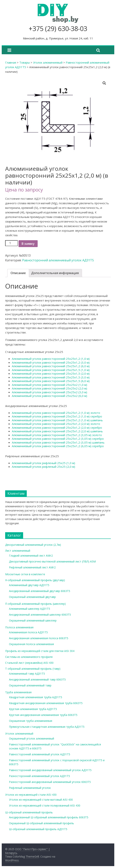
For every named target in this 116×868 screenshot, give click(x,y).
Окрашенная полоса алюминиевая (31, 644)
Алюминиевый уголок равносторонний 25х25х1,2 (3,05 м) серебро (58, 439)
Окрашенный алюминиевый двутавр (32, 597)
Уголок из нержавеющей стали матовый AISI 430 (41, 800)
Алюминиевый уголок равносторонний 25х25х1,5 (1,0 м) (51, 370)
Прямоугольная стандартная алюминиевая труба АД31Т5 (47, 727)
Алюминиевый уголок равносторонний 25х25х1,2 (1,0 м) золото (56, 413)
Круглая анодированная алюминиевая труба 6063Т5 (43, 715)
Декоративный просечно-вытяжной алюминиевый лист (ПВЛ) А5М (52, 561)
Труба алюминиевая (18, 692)
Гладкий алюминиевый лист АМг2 (31, 556)
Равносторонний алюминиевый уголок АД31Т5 (58, 260)
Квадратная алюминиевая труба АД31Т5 (36, 697)
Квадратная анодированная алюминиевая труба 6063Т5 (46, 703)
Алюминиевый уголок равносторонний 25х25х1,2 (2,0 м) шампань (57, 431)
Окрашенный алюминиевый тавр (30, 685)
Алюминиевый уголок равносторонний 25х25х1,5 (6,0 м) (51, 381)
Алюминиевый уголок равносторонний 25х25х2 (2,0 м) (49, 388)
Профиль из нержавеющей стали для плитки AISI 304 (40, 651)
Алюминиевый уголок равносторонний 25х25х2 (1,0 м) (49, 385)
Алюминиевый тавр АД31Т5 (27, 674)
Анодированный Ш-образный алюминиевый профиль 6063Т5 (49, 817)
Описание (18, 273)
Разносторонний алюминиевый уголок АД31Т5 (39, 776)
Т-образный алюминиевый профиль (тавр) (33, 669)
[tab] (18, 273)
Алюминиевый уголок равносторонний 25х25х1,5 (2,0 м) (51, 373)
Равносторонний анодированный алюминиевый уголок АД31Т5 (50, 770)
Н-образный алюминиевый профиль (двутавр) (35, 580)
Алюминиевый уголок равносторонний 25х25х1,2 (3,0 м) (51, 362)
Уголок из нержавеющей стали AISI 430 (31, 795)
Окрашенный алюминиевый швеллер (33, 620)
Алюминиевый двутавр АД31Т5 (29, 585)
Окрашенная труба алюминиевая (31, 721)
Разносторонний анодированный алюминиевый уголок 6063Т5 (50, 782)
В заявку (28, 244)
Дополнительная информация (55, 273)
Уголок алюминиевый (48, 62)
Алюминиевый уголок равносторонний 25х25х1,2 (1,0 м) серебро (57, 416)
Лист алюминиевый (18, 551)
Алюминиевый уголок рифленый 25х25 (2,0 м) (43, 467)
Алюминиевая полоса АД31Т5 (28, 632)
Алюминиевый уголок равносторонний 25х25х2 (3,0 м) (49, 392)
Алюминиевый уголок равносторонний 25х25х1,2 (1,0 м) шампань (57, 420)
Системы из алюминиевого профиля (29, 657)
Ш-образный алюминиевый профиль (29, 812)
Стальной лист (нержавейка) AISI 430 (29, 663)
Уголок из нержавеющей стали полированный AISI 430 (45, 805)
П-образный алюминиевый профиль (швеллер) (35, 604)
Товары (25, 62)
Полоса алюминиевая (19, 627)
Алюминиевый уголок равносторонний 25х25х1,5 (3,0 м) (51, 377)
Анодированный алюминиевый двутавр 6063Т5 (40, 591)
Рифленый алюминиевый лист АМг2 (32, 567)
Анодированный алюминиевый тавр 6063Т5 (37, 679)
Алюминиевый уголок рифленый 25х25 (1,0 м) (43, 463)
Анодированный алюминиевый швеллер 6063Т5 (40, 615)
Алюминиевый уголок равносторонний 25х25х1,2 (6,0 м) (51, 366)
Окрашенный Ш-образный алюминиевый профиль (41, 823)
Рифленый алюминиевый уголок (30, 788)
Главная (11, 62)
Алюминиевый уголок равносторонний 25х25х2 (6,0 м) (49, 396)
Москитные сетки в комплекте (25, 574)
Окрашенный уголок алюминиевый (32, 738)
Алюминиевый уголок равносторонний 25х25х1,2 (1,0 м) (51, 359)
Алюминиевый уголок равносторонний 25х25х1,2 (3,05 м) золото (57, 435)
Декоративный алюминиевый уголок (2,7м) (33, 545)
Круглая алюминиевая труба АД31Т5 (33, 709)
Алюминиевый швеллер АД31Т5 (30, 609)
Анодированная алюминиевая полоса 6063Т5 (39, 638)
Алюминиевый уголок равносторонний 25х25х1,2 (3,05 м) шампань (58, 442)
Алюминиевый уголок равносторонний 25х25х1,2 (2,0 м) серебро (57, 428)
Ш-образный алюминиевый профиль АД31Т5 (38, 829)
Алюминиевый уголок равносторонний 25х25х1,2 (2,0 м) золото (56, 424)
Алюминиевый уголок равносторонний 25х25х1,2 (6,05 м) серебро (58, 446)
